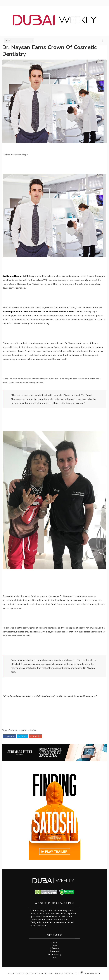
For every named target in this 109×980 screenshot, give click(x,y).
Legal (54, 959)
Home (54, 945)
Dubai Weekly (39, 975)
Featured (13, 729)
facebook (10, 734)
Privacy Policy (55, 956)
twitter (22, 734)
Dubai (54, 947)
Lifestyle (32, 729)
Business (54, 953)
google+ (35, 734)
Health (22, 729)
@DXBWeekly (91, 975)
